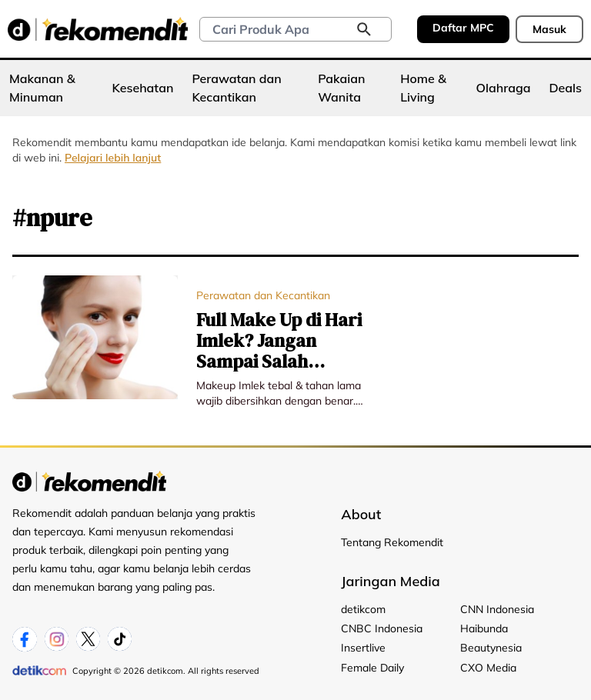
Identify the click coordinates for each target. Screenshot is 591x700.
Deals (566, 88)
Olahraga (504, 88)
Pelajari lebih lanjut (113, 158)
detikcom (363, 609)
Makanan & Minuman (42, 88)
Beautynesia (491, 648)
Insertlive (363, 648)
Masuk (549, 29)
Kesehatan (143, 88)
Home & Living (423, 88)
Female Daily (372, 668)
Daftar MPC (463, 28)
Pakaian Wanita (341, 88)
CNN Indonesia (497, 609)
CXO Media (488, 668)
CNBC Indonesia (382, 628)
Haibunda (484, 628)
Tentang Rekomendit (392, 542)
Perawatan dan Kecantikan (236, 88)
